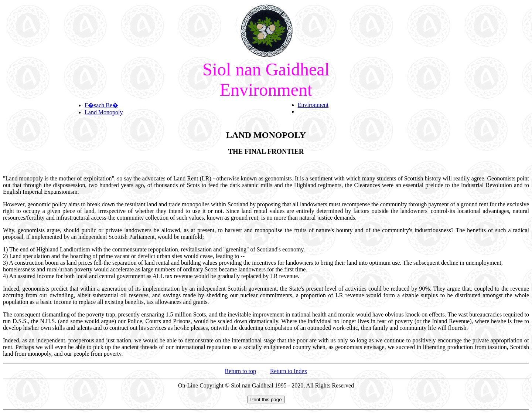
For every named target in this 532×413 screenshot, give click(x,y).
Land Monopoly (104, 112)
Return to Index (289, 371)
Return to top (241, 371)
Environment (313, 105)
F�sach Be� (101, 105)
